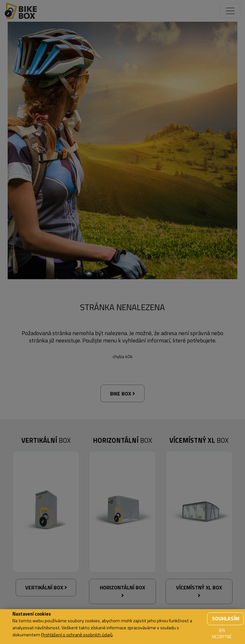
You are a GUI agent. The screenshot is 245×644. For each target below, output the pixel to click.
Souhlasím (226, 618)
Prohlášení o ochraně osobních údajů (77, 635)
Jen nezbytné (222, 633)
